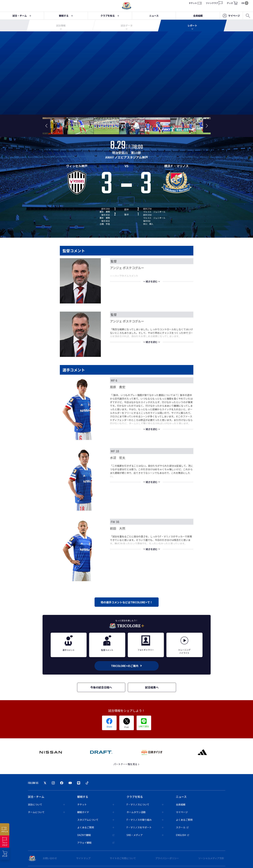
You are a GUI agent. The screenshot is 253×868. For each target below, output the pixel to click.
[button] (46, 126)
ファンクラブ (214, 3)
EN (245, 3)
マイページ (231, 16)
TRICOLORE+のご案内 (127, 666)
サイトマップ (83, 858)
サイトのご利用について (123, 858)
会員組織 (198, 16)
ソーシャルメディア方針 (211, 858)
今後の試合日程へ (101, 687)
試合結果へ (152, 687)
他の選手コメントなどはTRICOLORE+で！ (127, 602)
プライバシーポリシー (167, 858)
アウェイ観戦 (96, 843)
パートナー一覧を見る (126, 764)
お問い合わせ (50, 858)
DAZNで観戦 (96, 835)
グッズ (232, 3)
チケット (195, 3)
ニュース (154, 16)
